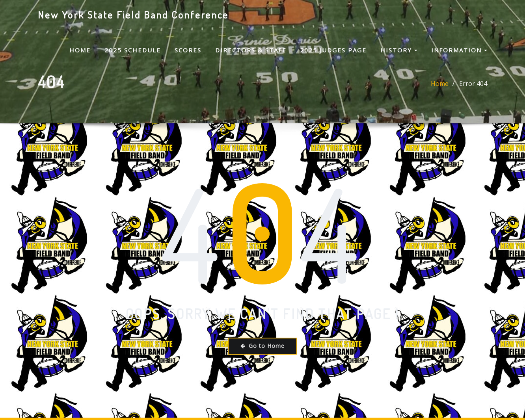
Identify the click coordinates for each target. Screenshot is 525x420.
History (399, 50)
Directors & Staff (251, 50)
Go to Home (262, 346)
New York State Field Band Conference (133, 15)
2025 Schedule (133, 50)
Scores (188, 50)
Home (80, 50)
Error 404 (473, 88)
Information (459, 50)
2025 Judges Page (333, 50)
